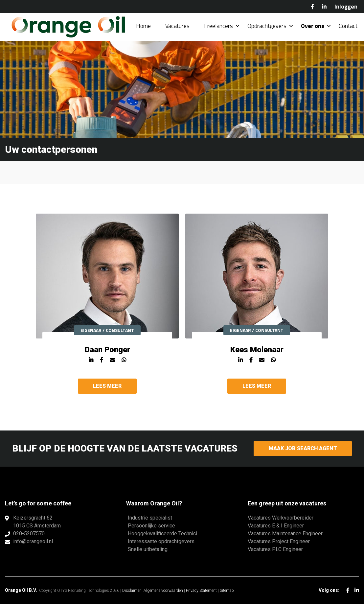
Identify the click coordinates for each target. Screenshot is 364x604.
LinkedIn (324, 7)
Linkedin (91, 364)
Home (143, 26)
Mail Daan (112, 364)
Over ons (313, 26)
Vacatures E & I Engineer (276, 526)
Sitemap (227, 591)
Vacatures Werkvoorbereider (281, 518)
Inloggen (346, 6)
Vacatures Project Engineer (279, 542)
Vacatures (177, 26)
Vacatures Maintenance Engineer (285, 534)
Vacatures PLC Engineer (275, 550)
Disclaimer (131, 591)
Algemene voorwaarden (163, 591)
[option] (107, 307)
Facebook (312, 7)
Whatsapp (124, 364)
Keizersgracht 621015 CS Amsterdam (37, 522)
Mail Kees (262, 364)
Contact (348, 26)
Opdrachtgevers (267, 26)
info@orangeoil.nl (33, 542)
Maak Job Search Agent (303, 449)
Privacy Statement (201, 591)
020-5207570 (29, 534)
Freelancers (218, 26)
